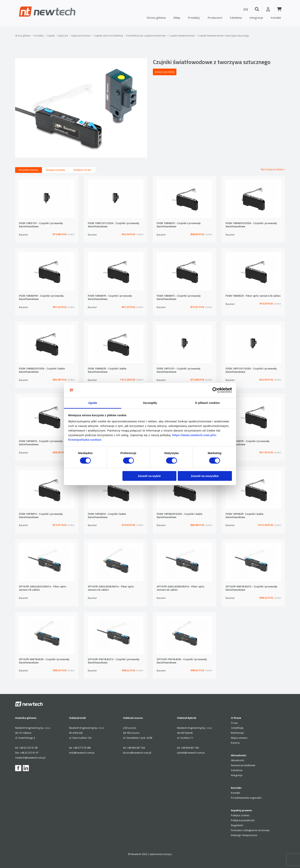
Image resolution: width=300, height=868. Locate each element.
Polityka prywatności (243, 820)
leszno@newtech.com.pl (137, 753)
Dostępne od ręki (82, 170)
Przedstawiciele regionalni (246, 798)
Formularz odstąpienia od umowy (250, 830)
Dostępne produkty (55, 170)
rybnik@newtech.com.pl (191, 753)
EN (245, 9)
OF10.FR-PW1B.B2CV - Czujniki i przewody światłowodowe (114, 661)
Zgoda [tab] (93, 403)
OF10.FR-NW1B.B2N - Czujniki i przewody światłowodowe (44, 661)
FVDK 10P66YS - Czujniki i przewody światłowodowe (41, 516)
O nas (234, 723)
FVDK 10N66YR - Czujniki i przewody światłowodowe (110, 298)
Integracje (256, 18)
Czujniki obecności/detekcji (108, 36)
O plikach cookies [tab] (207, 403)
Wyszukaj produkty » (273, 169)
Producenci (215, 18)
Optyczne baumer (81, 36)
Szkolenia (236, 18)
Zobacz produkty (165, 72)
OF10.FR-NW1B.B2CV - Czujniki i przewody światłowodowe (251, 588)
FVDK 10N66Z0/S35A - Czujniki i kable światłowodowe (42, 370)
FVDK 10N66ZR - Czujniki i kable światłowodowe (107, 370)
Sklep (177, 18)
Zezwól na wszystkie (205, 476)
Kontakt (276, 18)
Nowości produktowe (243, 765)
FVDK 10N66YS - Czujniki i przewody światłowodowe (179, 298)
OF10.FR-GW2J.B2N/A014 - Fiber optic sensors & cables (111, 588)
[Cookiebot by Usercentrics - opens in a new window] (215, 390)
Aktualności (238, 760)
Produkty (194, 18)
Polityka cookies (240, 815)
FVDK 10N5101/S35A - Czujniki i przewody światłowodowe (113, 225)
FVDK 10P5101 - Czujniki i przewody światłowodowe (179, 370)
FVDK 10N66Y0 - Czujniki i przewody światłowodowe (179, 225)
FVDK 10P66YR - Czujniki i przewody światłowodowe (247, 443)
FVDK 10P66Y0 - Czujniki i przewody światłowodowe (41, 443)
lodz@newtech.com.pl (82, 753)
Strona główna (156, 18)
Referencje (237, 733)
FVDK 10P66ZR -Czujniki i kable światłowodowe (245, 516)
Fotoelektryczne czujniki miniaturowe (146, 36)
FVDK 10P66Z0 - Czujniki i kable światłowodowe (107, 516)
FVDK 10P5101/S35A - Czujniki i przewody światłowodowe (251, 370)
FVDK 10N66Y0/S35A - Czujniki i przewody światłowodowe (251, 225)
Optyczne (63, 36)
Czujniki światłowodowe (182, 36)
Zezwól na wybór (149, 476)
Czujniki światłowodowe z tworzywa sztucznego (223, 36)
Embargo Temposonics (244, 835)
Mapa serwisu (239, 738)
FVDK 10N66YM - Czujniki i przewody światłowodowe (41, 298)
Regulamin (237, 825)
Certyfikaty (237, 728)
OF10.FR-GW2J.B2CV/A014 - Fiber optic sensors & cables (43, 588)
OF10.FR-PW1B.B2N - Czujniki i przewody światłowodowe (182, 661)
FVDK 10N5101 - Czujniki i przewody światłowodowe (41, 225)
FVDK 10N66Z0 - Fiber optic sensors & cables (253, 296)
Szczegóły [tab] (150, 403)
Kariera (235, 743)
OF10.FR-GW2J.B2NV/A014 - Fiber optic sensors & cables (181, 588)
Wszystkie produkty (28, 170)
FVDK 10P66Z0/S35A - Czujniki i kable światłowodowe (180, 516)
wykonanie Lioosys (161, 854)
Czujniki (51, 36)
